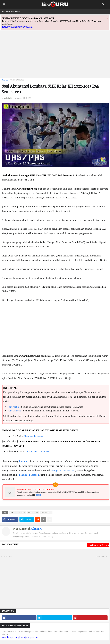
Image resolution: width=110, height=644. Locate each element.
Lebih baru (7, 556)
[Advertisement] (55, 56)
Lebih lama (101, 556)
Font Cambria (14, 411)
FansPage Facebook (29, 475)
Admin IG (36, 529)
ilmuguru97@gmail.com (63, 470)
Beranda (5, 80)
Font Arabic (13, 407)
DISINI (39, 495)
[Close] (108, 18)
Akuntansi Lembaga (33, 436)
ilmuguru (23, 461)
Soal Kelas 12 (46, 512)
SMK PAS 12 (33, 512)
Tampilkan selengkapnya (98, 545)
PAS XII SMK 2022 (17, 80)
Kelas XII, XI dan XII (38, 451)
